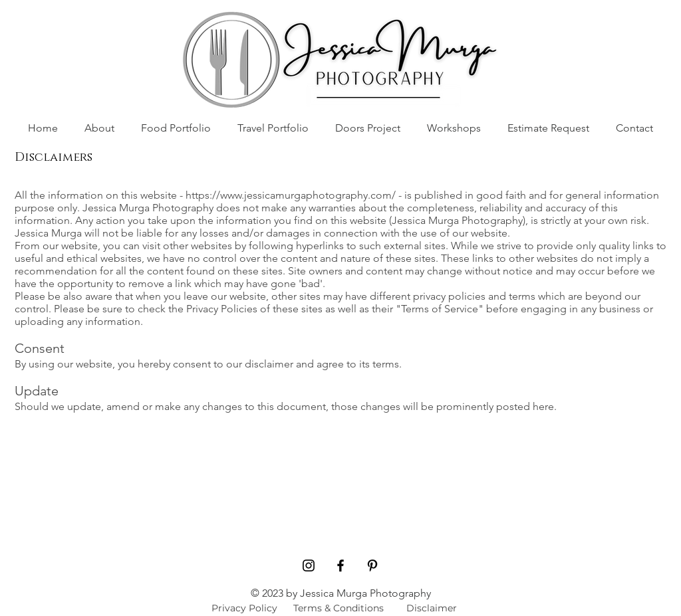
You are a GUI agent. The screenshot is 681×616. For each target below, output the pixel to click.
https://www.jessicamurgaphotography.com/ (291, 195)
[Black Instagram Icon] (309, 565)
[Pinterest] (372, 565)
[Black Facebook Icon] (340, 565)
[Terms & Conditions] (339, 608)
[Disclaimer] (431, 608)
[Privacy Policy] (244, 608)
